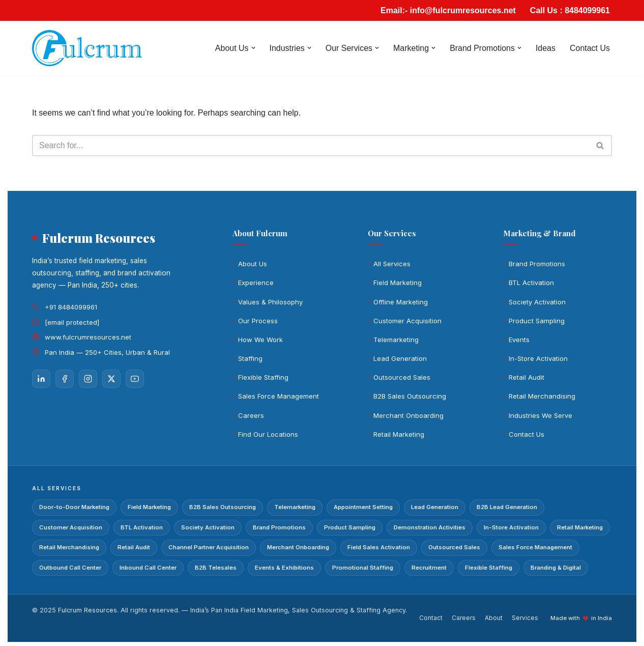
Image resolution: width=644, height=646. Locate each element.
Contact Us (590, 48)
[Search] (311, 146)
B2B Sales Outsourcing (410, 397)
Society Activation (537, 302)
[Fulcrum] (87, 48)
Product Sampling (537, 321)
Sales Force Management (279, 397)
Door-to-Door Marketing (74, 507)
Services (525, 618)
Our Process (258, 321)
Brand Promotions (537, 264)
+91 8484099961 (71, 307)
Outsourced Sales (402, 377)
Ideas (546, 48)
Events (519, 340)
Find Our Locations (268, 434)
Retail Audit (526, 377)
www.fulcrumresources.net (88, 337)
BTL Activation (531, 283)
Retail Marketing (399, 434)
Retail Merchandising (542, 397)
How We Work (260, 340)
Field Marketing (398, 283)
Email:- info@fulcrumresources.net (448, 10)
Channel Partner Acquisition (209, 547)
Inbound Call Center (148, 568)
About (494, 618)
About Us (253, 264)
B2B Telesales (216, 568)
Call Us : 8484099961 (570, 10)
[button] (253, 48)
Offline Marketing (401, 302)
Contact (431, 618)
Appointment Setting (363, 507)
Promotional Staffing (363, 568)
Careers (251, 415)
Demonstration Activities (430, 527)
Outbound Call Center (70, 568)
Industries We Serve (540, 415)
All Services (392, 264)
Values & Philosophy (270, 302)
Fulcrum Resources (87, 610)
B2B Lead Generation (507, 507)
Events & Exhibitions (284, 568)
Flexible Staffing (263, 377)
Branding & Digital (556, 568)
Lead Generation (400, 358)
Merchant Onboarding (408, 415)
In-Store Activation (538, 358)
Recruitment (429, 568)
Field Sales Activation (379, 547)
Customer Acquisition (407, 321)
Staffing (250, 358)
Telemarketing (396, 340)
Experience (256, 283)
